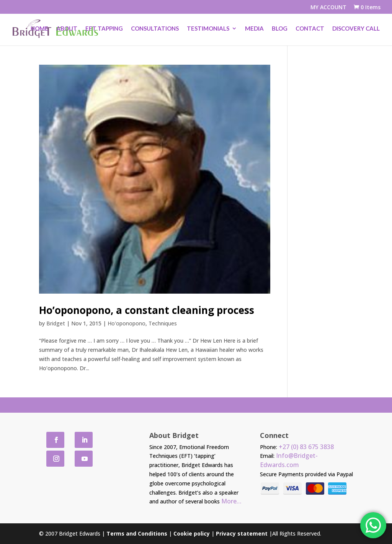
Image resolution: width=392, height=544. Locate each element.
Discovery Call (356, 29)
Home (39, 29)
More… (231, 501)
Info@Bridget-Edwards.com (289, 460)
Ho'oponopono (127, 323)
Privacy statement (242, 533)
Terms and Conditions (137, 533)
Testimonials (208, 29)
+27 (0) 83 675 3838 (306, 447)
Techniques (163, 323)
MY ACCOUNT (328, 8)
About (67, 29)
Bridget (56, 323)
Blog (280, 29)
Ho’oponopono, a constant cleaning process (147, 310)
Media (254, 29)
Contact (310, 29)
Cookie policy (192, 533)
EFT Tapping (104, 29)
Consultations (155, 29)
